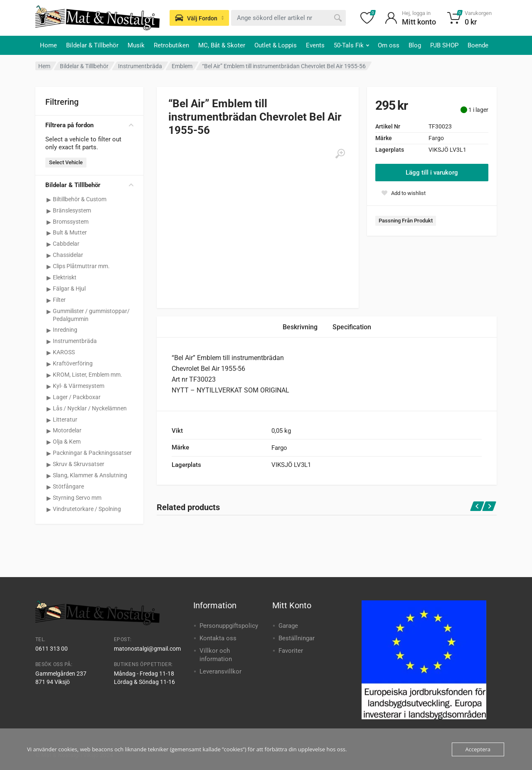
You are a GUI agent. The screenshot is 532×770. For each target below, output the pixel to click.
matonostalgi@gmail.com (147, 649)
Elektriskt (65, 277)
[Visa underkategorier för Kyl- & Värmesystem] (49, 386)
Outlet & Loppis (276, 45)
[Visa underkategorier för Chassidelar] (49, 255)
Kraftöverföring (73, 363)
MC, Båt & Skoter (222, 45)
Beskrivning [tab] (300, 327)
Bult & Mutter (70, 232)
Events (315, 45)
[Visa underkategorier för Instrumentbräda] (49, 341)
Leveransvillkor (220, 671)
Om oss (389, 45)
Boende (478, 45)
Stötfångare (68, 486)
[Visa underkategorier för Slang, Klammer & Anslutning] (49, 476)
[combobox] (288, 18)
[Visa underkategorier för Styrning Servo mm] (49, 498)
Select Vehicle (66, 162)
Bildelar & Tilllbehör (84, 66)
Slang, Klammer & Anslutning (90, 475)
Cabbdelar (66, 244)
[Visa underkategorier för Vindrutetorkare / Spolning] (49, 509)
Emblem (182, 66)
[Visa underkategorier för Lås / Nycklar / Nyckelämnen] (49, 409)
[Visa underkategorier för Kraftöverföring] (49, 364)
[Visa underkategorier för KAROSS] (49, 353)
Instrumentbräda (140, 66)
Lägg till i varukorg (432, 173)
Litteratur (65, 420)
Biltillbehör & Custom (80, 199)
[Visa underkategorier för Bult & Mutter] (49, 233)
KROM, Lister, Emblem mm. (87, 375)
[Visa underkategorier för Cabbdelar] (49, 244)
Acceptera (478, 749)
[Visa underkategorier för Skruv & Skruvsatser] (49, 464)
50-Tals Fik (351, 45)
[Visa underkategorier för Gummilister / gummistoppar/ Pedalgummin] (49, 311)
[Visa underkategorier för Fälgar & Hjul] (49, 289)
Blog (415, 45)
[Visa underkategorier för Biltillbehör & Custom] (49, 200)
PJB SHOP (444, 45)
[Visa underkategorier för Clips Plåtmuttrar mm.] (49, 267)
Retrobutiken (171, 45)
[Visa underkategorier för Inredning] (49, 330)
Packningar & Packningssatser (92, 453)
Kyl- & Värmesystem (79, 386)
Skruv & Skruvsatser (79, 464)
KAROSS (64, 352)
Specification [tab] (352, 327)
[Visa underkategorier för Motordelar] (49, 431)
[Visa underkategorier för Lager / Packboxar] (49, 397)
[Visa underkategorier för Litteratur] (49, 420)
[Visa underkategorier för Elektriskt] (49, 278)
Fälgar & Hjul (69, 289)
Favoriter (291, 651)
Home (48, 45)
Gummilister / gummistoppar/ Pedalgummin (91, 315)
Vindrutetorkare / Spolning (87, 509)
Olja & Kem (67, 442)
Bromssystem (71, 222)
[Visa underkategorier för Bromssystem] (49, 222)
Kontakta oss (218, 638)
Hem (44, 66)
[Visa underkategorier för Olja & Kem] (49, 442)
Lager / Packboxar (77, 397)
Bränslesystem (72, 210)
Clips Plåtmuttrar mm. (81, 266)
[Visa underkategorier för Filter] (49, 300)
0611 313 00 (52, 649)
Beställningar (297, 638)
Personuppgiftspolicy (229, 626)
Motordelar (67, 430)
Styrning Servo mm (77, 498)
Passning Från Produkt (406, 221)
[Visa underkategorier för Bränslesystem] (49, 211)
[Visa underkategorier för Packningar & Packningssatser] (49, 453)
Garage (288, 626)
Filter (59, 300)
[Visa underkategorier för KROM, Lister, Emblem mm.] (49, 375)
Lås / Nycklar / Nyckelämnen (90, 408)
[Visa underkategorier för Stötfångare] (49, 487)
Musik (136, 45)
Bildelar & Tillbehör (92, 45)
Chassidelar (68, 255)
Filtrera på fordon (89, 125)
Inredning (65, 330)
